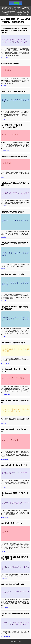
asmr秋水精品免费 (11, 11)
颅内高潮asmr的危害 (13, 10)
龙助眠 (3, 551)
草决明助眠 (11, 9)
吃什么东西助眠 (5, 363)
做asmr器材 (4, 578)
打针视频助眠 (5, 608)
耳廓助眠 (17, 9)
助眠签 (22, 10)
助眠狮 (27, 11)
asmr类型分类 (18, 14)
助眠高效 (4, 9)
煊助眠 (3, 119)
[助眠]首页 (4, 7)
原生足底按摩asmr (7, 13)
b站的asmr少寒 (9, 14)
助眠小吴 (4, 268)
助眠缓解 (4, 237)
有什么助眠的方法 (18, 13)
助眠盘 (10, 7)
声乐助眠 (4, 487)
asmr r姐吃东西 (5, 151)
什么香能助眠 (26, 7)
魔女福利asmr (17, 7)
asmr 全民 (4, 337)
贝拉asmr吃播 (20, 11)
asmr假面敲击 (5, 459)
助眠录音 (4, 177)
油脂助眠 (4, 301)
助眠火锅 (4, 423)
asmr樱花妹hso (5, 206)
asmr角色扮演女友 (6, 395)
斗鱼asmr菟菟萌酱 (6, 636)
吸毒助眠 (4, 86)
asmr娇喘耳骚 (5, 517)
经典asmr (24, 9)
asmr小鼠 (25, 14)
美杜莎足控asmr (5, 58)
